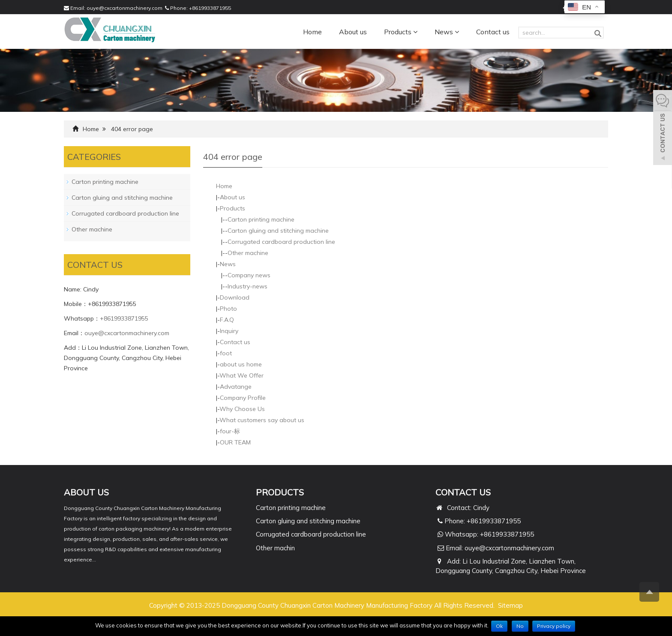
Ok (499, 626)
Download (235, 297)
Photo (228, 309)
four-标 (230, 431)
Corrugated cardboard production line (281, 242)
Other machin (275, 548)
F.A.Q (227, 320)
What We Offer (241, 375)
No (520, 626)
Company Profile (243, 398)
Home (312, 32)
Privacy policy (554, 626)
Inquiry (229, 331)
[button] (415, 32)
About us (353, 32)
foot (226, 353)
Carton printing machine (261, 219)
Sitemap (510, 605)
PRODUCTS (280, 492)
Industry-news (247, 286)
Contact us (493, 32)
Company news (249, 275)
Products (401, 32)
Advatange (236, 387)
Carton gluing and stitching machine (278, 231)
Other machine (248, 253)
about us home (241, 364)
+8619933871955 (210, 8)
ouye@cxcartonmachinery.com (124, 8)
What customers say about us (262, 420)
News (447, 32)
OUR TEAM (235, 442)
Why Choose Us (242, 409)
